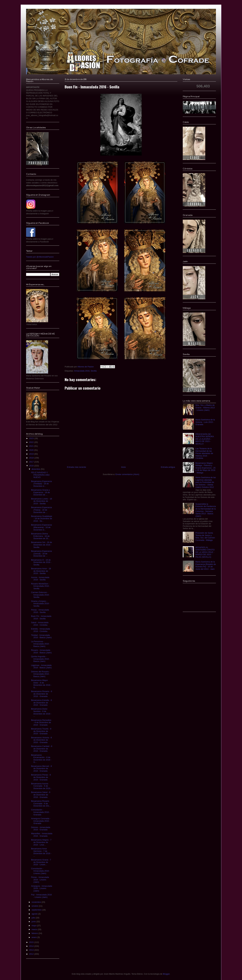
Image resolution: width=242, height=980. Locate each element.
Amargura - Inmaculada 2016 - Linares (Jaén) (42, 888)
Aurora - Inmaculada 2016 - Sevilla (40, 579)
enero (34, 937)
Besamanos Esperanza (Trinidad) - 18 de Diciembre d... (41, 484)
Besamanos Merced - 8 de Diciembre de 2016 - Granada (41, 769)
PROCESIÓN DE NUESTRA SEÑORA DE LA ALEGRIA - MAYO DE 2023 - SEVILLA (205, 439)
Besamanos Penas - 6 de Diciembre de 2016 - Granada (41, 777)
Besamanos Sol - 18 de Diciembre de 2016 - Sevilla (41, 545)
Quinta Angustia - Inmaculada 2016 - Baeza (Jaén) (41, 659)
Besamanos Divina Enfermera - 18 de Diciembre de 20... (40, 536)
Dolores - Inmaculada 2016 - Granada (41, 829)
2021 (32, 446)
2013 (32, 950)
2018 (32, 458)
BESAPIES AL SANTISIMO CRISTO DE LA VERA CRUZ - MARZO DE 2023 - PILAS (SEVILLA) (205, 552)
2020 (32, 450)
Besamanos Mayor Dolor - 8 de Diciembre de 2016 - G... (41, 684)
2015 (32, 942)
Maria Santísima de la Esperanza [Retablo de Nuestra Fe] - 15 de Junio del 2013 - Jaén (206, 565)
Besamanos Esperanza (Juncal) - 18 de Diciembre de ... (41, 553)
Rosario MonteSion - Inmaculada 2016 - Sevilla (41, 586)
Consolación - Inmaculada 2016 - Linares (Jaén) (41, 871)
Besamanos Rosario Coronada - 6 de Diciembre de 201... (41, 803)
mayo (34, 926)
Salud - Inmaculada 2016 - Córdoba (40, 624)
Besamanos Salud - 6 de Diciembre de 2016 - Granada (41, 795)
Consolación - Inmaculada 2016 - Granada (41, 812)
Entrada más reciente (77, 467)
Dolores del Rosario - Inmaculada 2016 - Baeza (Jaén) (41, 674)
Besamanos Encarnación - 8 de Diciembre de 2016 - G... (41, 759)
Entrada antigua (168, 467)
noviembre (37, 902)
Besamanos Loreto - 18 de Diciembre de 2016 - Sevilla (41, 501)
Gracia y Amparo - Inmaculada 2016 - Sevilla (41, 604)
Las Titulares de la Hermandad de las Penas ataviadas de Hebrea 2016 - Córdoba (204, 453)
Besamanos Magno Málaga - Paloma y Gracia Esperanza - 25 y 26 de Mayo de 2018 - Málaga (205, 468)
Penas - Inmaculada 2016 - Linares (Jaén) (40, 880)
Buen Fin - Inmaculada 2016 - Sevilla (41, 617)
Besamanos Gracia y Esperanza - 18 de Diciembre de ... (40, 492)
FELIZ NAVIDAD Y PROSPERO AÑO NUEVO (40, 475)
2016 (32, 466)
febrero (35, 933)
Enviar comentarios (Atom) (127, 474)
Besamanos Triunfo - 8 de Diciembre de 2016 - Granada (41, 731)
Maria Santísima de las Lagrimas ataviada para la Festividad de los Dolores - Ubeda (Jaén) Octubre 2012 (206, 482)
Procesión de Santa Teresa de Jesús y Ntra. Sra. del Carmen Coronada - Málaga (205, 536)
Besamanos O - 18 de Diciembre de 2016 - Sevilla (41, 562)
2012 (32, 954)
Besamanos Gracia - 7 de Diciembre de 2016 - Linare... (41, 862)
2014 (32, 946)
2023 (32, 438)
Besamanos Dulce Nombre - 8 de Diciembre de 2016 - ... (41, 712)
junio (34, 922)
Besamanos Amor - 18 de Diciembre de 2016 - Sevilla (41, 571)
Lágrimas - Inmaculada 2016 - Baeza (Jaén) (41, 666)
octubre (35, 906)
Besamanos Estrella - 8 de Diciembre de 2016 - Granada (41, 703)
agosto (35, 914)
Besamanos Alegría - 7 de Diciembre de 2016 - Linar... (41, 842)
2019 (32, 454)
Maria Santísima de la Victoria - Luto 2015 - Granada (205, 422)
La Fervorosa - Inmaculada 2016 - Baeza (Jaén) (41, 644)
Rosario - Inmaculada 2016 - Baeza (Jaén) (41, 651)
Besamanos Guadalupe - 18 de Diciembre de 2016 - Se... (42, 519)
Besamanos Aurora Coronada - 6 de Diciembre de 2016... (41, 786)
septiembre (37, 910)
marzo (35, 929)
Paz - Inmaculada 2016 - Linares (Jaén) (41, 896)
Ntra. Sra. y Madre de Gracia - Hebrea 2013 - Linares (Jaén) (205, 408)
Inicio (123, 467)
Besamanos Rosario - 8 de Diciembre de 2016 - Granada (42, 694)
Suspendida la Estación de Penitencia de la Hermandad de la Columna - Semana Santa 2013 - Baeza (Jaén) (206, 510)
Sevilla (94, 371)
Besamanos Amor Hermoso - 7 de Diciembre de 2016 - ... (41, 852)
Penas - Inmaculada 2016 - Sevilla (40, 611)
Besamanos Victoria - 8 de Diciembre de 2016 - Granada (41, 740)
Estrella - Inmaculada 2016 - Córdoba (40, 630)
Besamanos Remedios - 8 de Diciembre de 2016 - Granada (41, 722)
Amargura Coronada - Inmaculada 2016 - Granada (41, 821)
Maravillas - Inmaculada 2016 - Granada (42, 835)
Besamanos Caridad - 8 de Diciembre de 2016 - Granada (42, 749)
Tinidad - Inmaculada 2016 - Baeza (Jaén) (41, 636)
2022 (32, 442)
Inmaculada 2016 (82, 371)
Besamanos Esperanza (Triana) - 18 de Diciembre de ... (41, 510)
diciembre (36, 469)
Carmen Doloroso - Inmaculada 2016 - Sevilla (41, 595)
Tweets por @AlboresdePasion (40, 257)
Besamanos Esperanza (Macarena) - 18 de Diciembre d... (41, 527)
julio (34, 918)
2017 (32, 462)
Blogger (166, 974)
